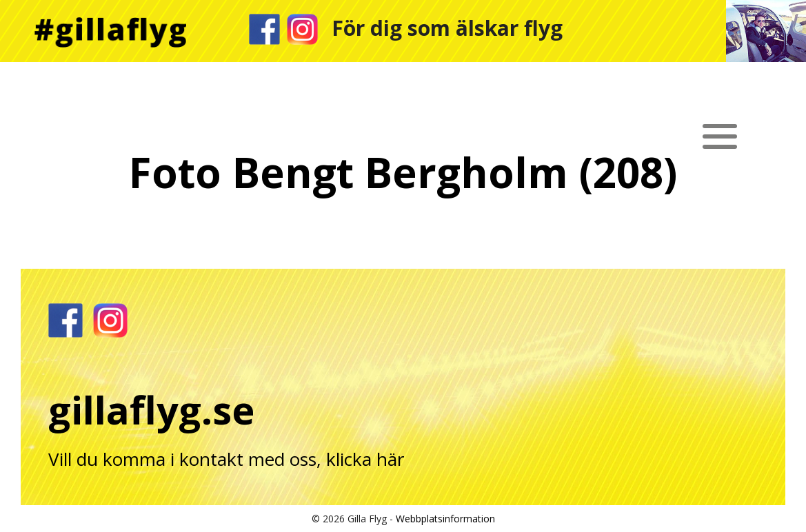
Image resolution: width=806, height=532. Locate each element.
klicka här (365, 459)
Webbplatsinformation (445, 519)
